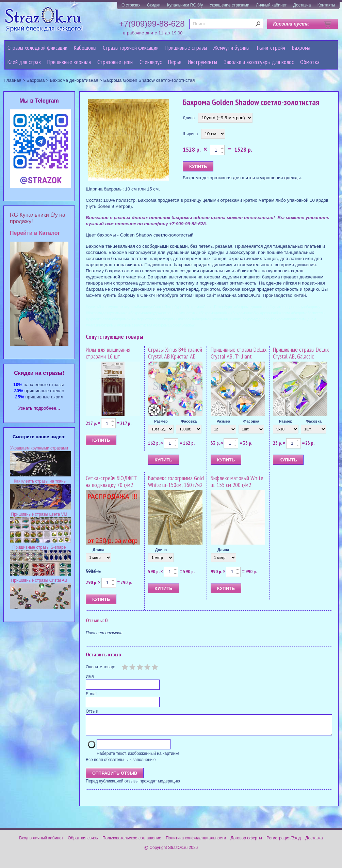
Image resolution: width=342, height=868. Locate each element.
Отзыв (92, 711)
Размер (161, 421)
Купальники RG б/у (185, 5)
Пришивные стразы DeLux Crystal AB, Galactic (301, 353)
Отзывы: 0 (97, 620)
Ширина (190, 134)
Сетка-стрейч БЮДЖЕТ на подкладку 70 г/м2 (111, 481)
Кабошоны (85, 48)
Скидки (154, 5)
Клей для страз (24, 62)
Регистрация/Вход (284, 842)
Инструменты (202, 62)
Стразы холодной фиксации (37, 48)
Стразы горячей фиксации (131, 48)
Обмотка (310, 62)
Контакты (326, 5)
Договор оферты (246, 842)
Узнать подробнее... (39, 408)
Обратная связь (83, 842)
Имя (90, 676)
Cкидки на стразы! (39, 373)
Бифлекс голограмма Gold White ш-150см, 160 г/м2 (176, 481)
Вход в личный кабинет (41, 842)
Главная (13, 80)
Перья (175, 62)
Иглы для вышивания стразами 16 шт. (108, 353)
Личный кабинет (271, 5)
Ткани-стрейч (271, 48)
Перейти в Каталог (35, 233)
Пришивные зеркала (69, 62)
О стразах (131, 5)
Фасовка (189, 421)
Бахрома (301, 48)
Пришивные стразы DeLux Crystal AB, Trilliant (239, 353)
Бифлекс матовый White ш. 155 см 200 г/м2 (237, 481)
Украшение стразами (230, 5)
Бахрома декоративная (74, 80)
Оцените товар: (100, 667)
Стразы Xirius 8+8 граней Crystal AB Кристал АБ (175, 353)
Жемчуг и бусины (231, 48)
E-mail (92, 694)
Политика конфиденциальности (196, 842)
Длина (189, 118)
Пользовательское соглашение (132, 842)
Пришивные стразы (186, 48)
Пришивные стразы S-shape (39, 547)
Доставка (302, 5)
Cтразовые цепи (115, 62)
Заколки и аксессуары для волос (259, 62)
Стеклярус (151, 62)
